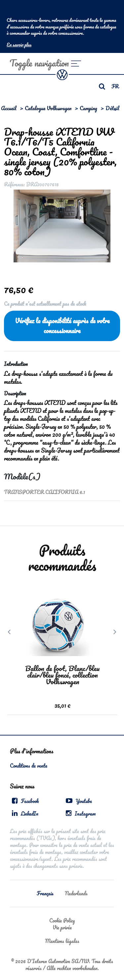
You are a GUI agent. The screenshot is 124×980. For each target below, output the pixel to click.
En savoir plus (19, 45)
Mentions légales (62, 941)
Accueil (9, 108)
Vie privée (62, 927)
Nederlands (76, 893)
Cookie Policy (62, 920)
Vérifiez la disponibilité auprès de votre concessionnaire (62, 326)
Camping (88, 108)
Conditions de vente (29, 766)
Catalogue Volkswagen (48, 108)
